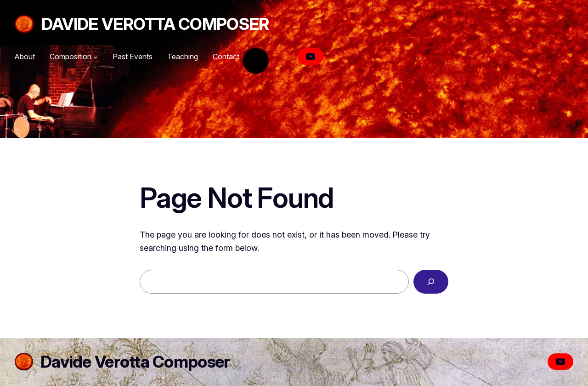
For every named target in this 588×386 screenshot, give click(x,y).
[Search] (431, 282)
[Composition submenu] (96, 57)
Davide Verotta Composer (155, 24)
